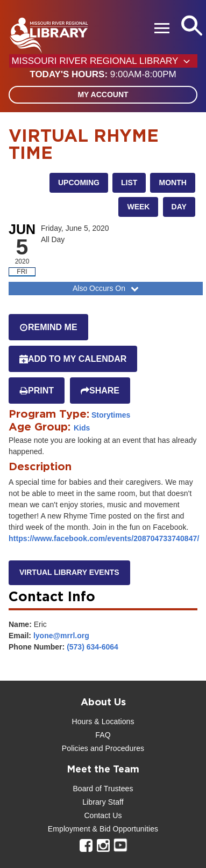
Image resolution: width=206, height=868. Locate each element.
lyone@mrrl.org (61, 636)
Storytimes (111, 415)
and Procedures (116, 748)
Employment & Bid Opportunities (103, 829)
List (129, 183)
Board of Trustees (103, 789)
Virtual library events (69, 572)
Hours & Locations (103, 721)
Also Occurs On (107, 288)
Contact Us (103, 815)
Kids (82, 428)
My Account (103, 94)
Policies (75, 748)
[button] (103, 75)
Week (138, 207)
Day (179, 207)
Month (172, 183)
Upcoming (79, 183)
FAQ (103, 735)
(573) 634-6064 (93, 647)
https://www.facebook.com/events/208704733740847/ (104, 538)
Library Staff (103, 802)
